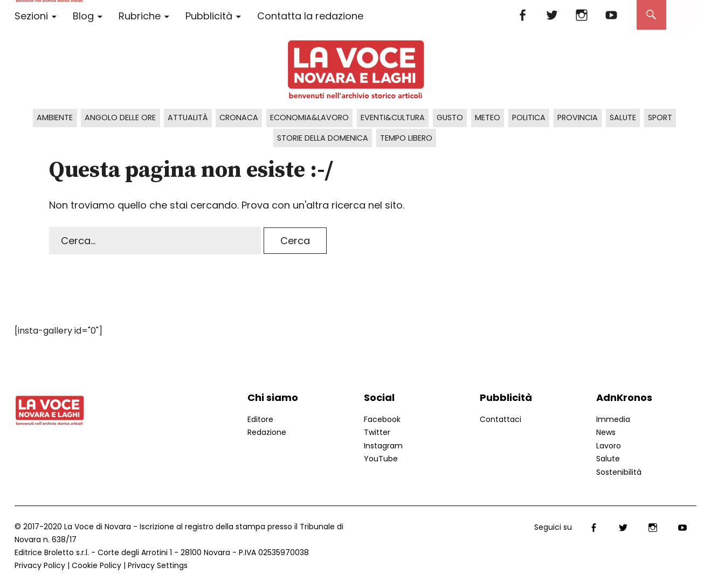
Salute (623, 117)
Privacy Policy (40, 565)
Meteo (488, 117)
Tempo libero (406, 138)
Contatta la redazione (310, 16)
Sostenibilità (619, 472)
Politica (529, 117)
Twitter (552, 15)
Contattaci (501, 419)
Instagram (582, 15)
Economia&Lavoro (309, 117)
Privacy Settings (158, 565)
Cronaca (239, 117)
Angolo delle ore (120, 117)
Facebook (523, 15)
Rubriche (140, 16)
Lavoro (609, 446)
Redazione (267, 432)
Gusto (450, 117)
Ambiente (55, 117)
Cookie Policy (96, 565)
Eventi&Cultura (393, 117)
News (606, 432)
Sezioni (31, 16)
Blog (83, 16)
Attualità (188, 117)
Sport (660, 117)
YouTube (612, 15)
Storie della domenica (323, 138)
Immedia (613, 419)
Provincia (578, 117)
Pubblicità (209, 16)
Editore (260, 419)
